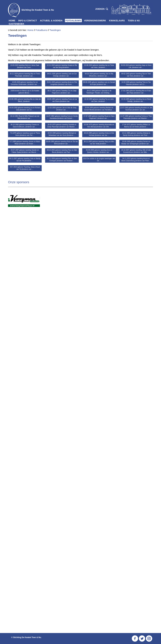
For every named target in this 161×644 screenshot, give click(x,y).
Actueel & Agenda (51, 21)
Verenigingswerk (95, 21)
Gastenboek (16, 24)
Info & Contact (28, 21)
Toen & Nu (134, 21)
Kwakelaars (117, 21)
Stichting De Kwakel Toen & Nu (38, 10)
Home (12, 21)
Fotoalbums (73, 21)
